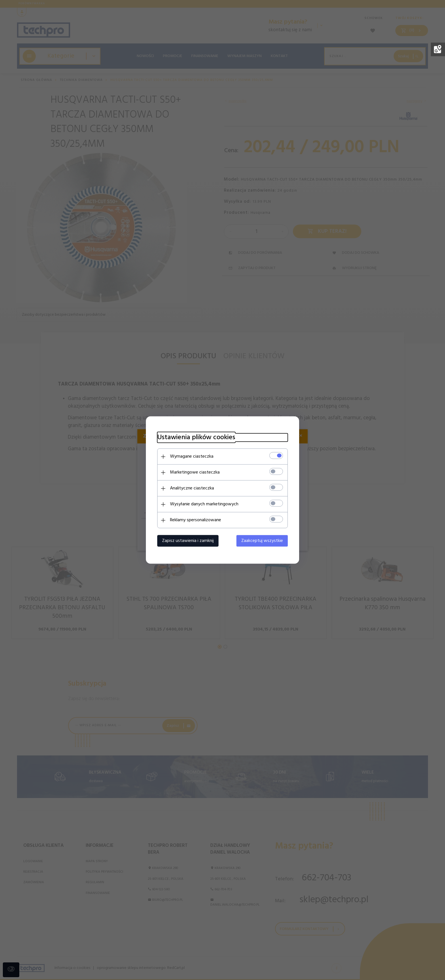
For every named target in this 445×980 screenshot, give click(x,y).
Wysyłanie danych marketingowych (204, 504)
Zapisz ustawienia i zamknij (188, 541)
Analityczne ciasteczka (192, 488)
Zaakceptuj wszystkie (262, 541)
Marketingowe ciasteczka (195, 472)
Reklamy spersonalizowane (196, 520)
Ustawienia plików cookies (196, 438)
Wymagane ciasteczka (192, 457)
